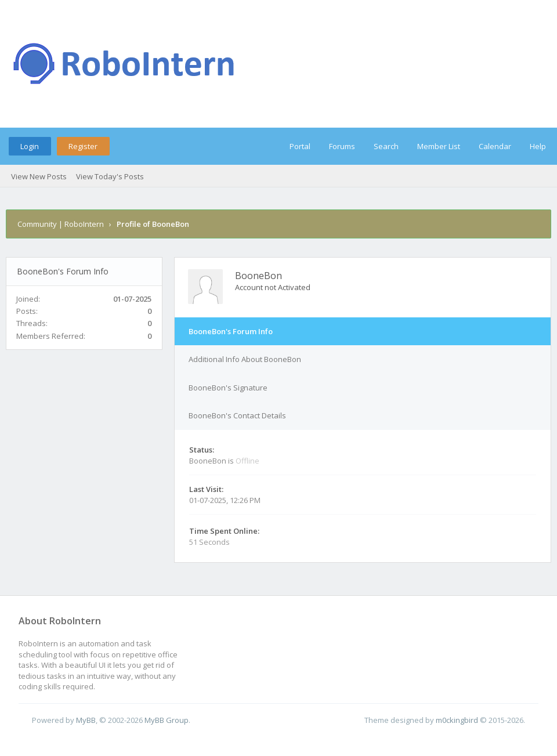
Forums (342, 146)
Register (83, 146)
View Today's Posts (110, 176)
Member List (439, 146)
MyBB (86, 720)
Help (538, 146)
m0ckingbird (457, 720)
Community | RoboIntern (61, 224)
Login (30, 146)
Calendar (495, 146)
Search (386, 146)
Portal (300, 146)
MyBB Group (167, 720)
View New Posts (39, 176)
